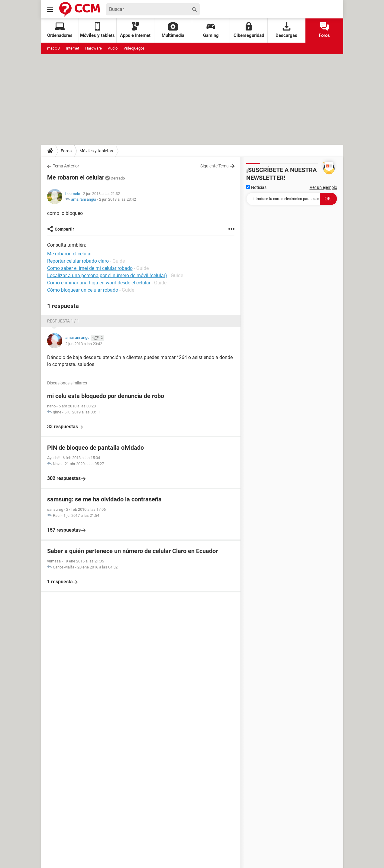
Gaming (211, 30)
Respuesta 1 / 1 (63, 321)
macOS (53, 48)
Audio (113, 48)
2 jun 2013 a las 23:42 (118, 199)
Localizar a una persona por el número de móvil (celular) (107, 275)
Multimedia (173, 30)
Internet (73, 48)
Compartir (64, 229)
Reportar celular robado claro (78, 261)
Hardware (94, 48)
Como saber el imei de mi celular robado (90, 268)
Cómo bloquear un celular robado (83, 290)
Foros (324, 30)
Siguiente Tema (215, 166)
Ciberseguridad (249, 30)
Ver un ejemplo (323, 187)
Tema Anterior (66, 166)
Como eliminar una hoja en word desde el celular (99, 283)
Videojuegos (134, 48)
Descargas (286, 30)
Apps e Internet (135, 30)
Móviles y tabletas (96, 151)
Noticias (256, 187)
